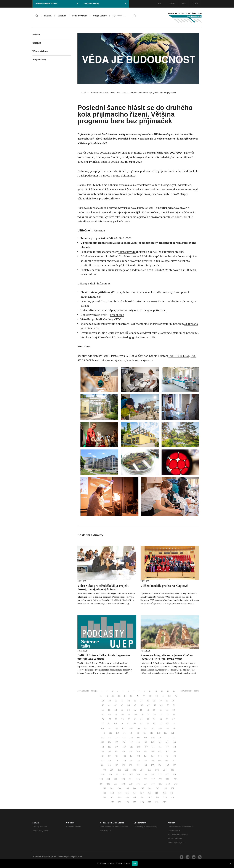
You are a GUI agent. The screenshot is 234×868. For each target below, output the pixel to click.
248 (150, 788)
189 (109, 765)
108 (160, 728)
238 (153, 784)
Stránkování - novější (87, 691)
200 (112, 770)
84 (154, 719)
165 (174, 752)
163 (160, 752)
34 (141, 701)
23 (150, 696)
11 (156, 691)
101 (109, 728)
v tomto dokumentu (123, 176)
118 (152, 733)
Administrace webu (41, 856)
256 (135, 793)
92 (128, 724)
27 (176, 696)
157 (117, 752)
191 (124, 765)
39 (173, 701)
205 (149, 770)
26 (169, 696)
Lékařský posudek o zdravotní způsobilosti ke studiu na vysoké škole (123, 301)
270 (165, 798)
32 (129, 701)
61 (161, 710)
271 (172, 798)
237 (146, 784)
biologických (169, 185)
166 (102, 756)
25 (163, 696)
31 (122, 701)
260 (164, 793)
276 (142, 802)
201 (119, 770)
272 (112, 802)
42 (116, 705)
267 (142, 798)
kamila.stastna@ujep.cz (140, 360)
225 (138, 779)
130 (160, 738)
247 (142, 788)
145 (110, 747)
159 (131, 752)
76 (103, 719)
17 (113, 696)
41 (109, 705)
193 (138, 765)
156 (109, 752)
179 (117, 761)
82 (141, 719)
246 (135, 788)
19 (125, 696)
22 (144, 696)
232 (108, 784)
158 (124, 752)
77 (110, 719)
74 (167, 715)
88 (103, 724)
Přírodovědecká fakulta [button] (57, 4)
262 (104, 798)
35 (148, 701)
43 (122, 705)
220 (101, 779)
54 (116, 710)
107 (153, 728)
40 (103, 705)
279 (164, 802)
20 (131, 696)
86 (167, 719)
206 (157, 770)
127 (139, 738)
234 (123, 784)
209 (103, 775)
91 (122, 724)
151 (153, 747)
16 (107, 696)
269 (158, 798)
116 (138, 733)
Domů (83, 92)
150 (146, 747)
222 (116, 779)
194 (145, 765)
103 (124, 728)
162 (152, 752)
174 (160, 756)
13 (168, 691)
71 (149, 715)
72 (155, 715)
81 (135, 719)
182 (138, 761)
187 (174, 761)
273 (120, 802)
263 (112, 798)
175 (167, 756)
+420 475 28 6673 (179, 356)
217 (160, 775)
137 (131, 742)
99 (174, 724)
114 (124, 733)
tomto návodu (127, 252)
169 (124, 756)
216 (153, 775)
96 (154, 724)
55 (122, 710)
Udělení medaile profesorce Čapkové (164, 586)
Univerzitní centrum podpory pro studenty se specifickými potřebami (123, 310)
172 (146, 756)
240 (168, 784)
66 (116, 715)
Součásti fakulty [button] (105, 4)
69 (136, 715)
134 (110, 742)
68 (129, 715)
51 (174, 705)
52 (103, 710)
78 (116, 719)
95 (148, 724)
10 (150, 691)
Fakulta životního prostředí (145, 265)
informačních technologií (159, 189)
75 (174, 715)
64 (103, 715)
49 (161, 705)
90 (115, 724)
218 (167, 775)
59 (148, 710)
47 (148, 705)
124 (117, 738)
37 (161, 701)
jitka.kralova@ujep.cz (113, 360)
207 (165, 770)
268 (150, 798)
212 (124, 775)
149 (139, 747)
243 (112, 788)
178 (110, 761)
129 (153, 738)
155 (102, 752)
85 (161, 719)
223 (123, 779)
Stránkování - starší (190, 691)
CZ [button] (161, 4)
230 (175, 779)
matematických (122, 189)
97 (161, 724)
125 (124, 738)
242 (104, 788)
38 (167, 701)
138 (138, 742)
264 (119, 798)
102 (116, 728)
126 (131, 738)
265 (127, 798)
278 (157, 802)
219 (174, 775)
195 (153, 765)
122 (103, 738)
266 (135, 798)
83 (148, 719)
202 (127, 770)
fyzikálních (185, 185)
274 (127, 802)
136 (124, 742)
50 (168, 705)
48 (155, 705)
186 (167, 761)
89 (109, 724)
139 (145, 742)
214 (138, 775)
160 (138, 752)
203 (134, 770)
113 (117, 733)
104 (131, 728)
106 (146, 728)
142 (167, 742)
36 (154, 701)
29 (110, 701)
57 (135, 710)
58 (141, 710)
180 (124, 761)
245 (127, 788)
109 (167, 728)
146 (117, 747)
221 (108, 779)
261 (172, 793)
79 (123, 719)
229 (168, 779)
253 (112, 793)
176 (174, 756)
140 (153, 742)
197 (167, 765)
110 (175, 728)
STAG (172, 4)
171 (139, 756)
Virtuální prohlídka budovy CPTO (101, 319)
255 (127, 793)
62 (167, 710)
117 (145, 733)
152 (160, 747)
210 (110, 775)
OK (135, 863)
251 (172, 788)
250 (165, 788)
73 (161, 715)
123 (110, 738)
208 (172, 770)
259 (157, 793)
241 (176, 784)
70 (142, 715)
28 (103, 701)
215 (146, 775)
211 (117, 775)
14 (174, 691)
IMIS (184, 4)
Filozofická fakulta (109, 337)
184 (152, 761)
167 (110, 756)
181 (131, 761)
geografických (86, 189)
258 (149, 793)
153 (167, 747)
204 (142, 770)
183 (145, 761)
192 (131, 765)
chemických (104, 189)
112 (111, 733)
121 (173, 733)
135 (117, 742)
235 (131, 784)
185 (160, 761)
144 (102, 747)
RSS (54, 856)
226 (146, 779)
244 (119, 788)
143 (174, 742)
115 (131, 733)
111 (104, 733)
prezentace (117, 315)
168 (117, 756)
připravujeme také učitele (156, 194)
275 (135, 802)
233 (116, 784)
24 (157, 696)
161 (145, 752)
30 (116, 701)
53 (109, 710)
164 (167, 752)
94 (141, 724)
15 (101, 696)
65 (110, 715)
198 (175, 765)
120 (166, 733)
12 (162, 691)
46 (142, 705)
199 (104, 770)
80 (129, 719)
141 (160, 742)
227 (153, 779)
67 (123, 715)
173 (153, 756)
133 (102, 742)
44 (129, 705)
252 (105, 793)
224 (131, 779)
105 (138, 728)
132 (174, 738)
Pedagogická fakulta (136, 337)
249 (158, 788)
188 (102, 765)
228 (160, 779)
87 (173, 719)
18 (119, 696)
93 (135, 724)
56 (129, 710)
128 (146, 738)
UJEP (195, 4)
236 (138, 784)
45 (135, 705)
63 (174, 710)
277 (150, 802)
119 (159, 733)
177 (103, 761)
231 (101, 784)
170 (132, 756)
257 (142, 793)
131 (167, 738)
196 (160, 765)
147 (124, 747)
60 (154, 710)
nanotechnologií (188, 189)
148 (131, 747)
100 (102, 728)
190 (116, 765)
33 (135, 701)
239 (160, 784)
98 (167, 724)
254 (120, 793)
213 (131, 775)
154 (174, 747)
